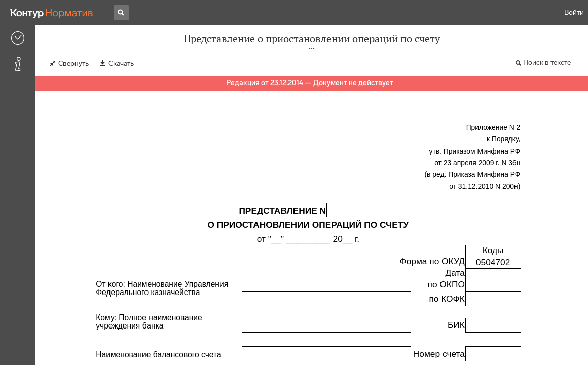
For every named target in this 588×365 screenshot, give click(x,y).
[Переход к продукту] (52, 13)
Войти (574, 12)
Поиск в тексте (547, 63)
